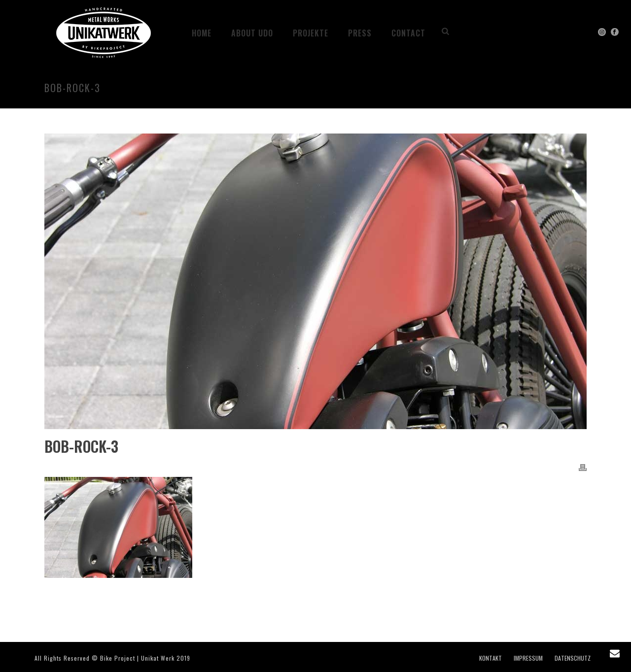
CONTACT (408, 33)
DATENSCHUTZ (573, 658)
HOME (202, 33)
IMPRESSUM (528, 658)
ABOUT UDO (252, 33)
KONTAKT (491, 658)
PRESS (360, 33)
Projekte (311, 33)
